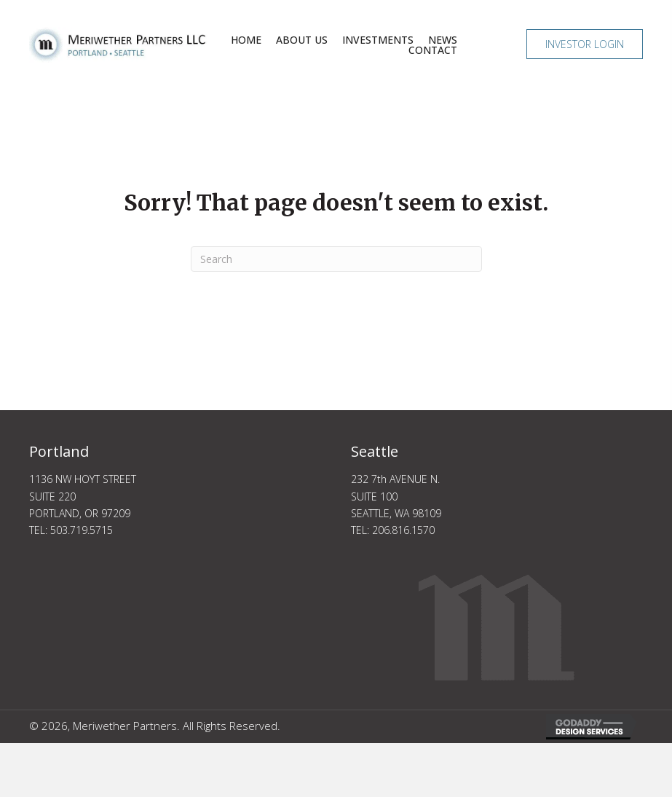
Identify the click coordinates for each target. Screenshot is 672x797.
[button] (585, 44)
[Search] (336, 259)
